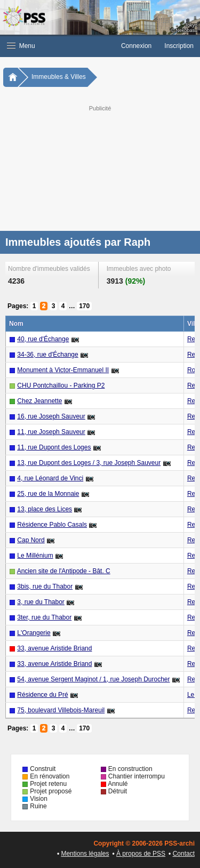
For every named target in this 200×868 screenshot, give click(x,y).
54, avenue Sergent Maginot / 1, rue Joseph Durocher (93, 679)
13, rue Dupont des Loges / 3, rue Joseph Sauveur (89, 463)
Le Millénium (35, 556)
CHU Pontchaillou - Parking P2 (61, 385)
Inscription (179, 46)
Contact (184, 854)
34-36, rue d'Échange (47, 355)
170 (84, 306)
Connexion (136, 46)
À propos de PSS (141, 854)
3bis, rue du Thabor (45, 586)
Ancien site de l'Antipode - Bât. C (64, 571)
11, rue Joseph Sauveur (51, 432)
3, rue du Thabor (41, 602)
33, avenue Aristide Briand (54, 648)
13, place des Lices (45, 509)
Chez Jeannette (39, 401)
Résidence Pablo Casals (52, 525)
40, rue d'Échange (43, 339)
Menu (21, 46)
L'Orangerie (34, 633)
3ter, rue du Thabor (44, 617)
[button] (57, 46)
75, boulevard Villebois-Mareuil (61, 710)
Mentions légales (85, 854)
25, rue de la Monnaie (48, 494)
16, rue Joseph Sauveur (51, 416)
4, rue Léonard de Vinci (50, 478)
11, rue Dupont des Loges (54, 447)
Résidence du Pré (42, 695)
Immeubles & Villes (59, 77)
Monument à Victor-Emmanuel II (63, 370)
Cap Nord (31, 540)
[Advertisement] (100, 167)
